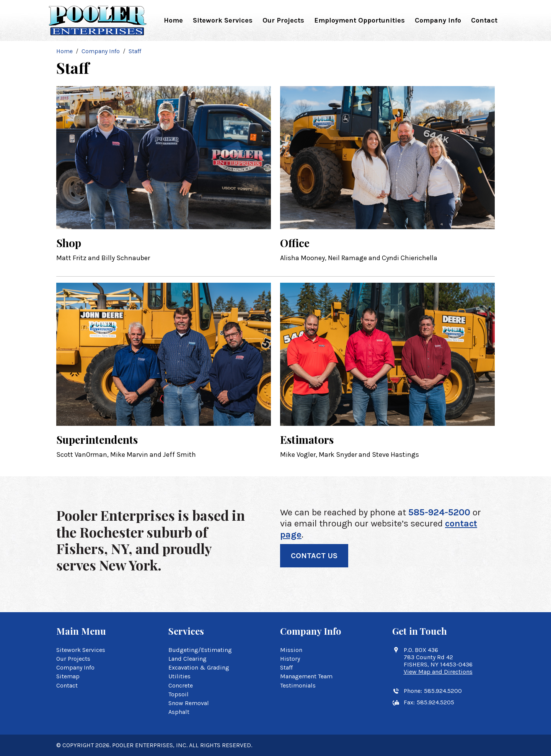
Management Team (306, 676)
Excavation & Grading (199, 667)
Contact (484, 20)
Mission (291, 650)
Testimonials (298, 685)
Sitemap (68, 676)
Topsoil (179, 694)
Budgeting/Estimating (200, 650)
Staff (286, 667)
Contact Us (314, 556)
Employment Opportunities (359, 20)
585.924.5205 (435, 702)
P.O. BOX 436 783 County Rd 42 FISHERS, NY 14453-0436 (438, 661)
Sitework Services (223, 20)
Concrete (181, 685)
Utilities (179, 676)
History (290, 659)
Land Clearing (187, 659)
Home (173, 20)
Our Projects (283, 20)
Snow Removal (189, 703)
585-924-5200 (439, 512)
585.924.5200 (443, 691)
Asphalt (179, 712)
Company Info (438, 20)
